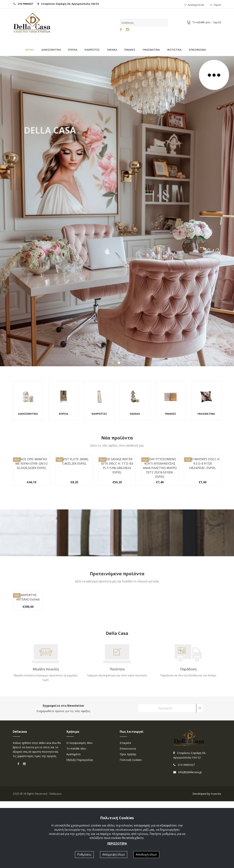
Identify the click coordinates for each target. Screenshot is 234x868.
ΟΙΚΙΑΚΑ (112, 50)
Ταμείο (216, 5)
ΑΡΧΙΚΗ (30, 50)
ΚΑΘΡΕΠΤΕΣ (92, 50)
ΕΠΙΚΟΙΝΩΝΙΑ (197, 50)
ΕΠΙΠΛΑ (73, 50)
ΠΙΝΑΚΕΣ (130, 50)
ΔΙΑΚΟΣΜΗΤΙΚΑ (51, 50)
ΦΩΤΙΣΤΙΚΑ (174, 50)
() (194, 5)
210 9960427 (23, 4)
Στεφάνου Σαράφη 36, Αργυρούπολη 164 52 (68, 4)
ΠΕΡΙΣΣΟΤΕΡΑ (117, 843)
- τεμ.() (205, 22)
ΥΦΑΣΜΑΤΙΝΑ (151, 50)
